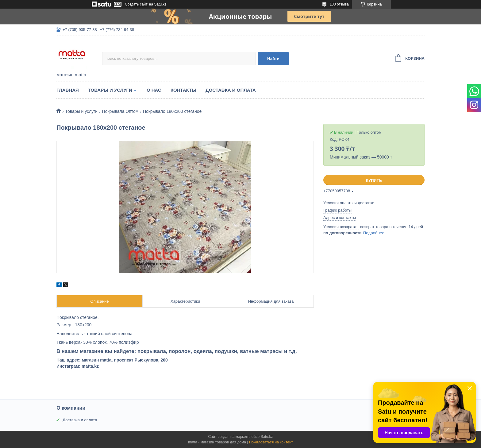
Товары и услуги (110, 90)
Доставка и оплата (231, 90)
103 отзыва (339, 4)
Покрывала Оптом (120, 111)
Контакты (183, 90)
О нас (154, 90)
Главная (68, 90)
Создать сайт (136, 4)
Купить (374, 180)
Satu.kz (267, 437)
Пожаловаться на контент (271, 442)
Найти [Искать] (273, 58)
